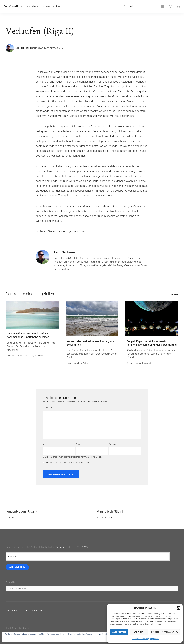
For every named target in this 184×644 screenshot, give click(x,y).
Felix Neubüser (27, 48)
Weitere (175, 295)
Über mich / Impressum (18, 611)
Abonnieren (17, 567)
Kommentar (49, 408)
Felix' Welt (11, 6)
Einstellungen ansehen (165, 632)
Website (113, 444)
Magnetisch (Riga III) (111, 512)
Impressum (155, 639)
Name (46, 444)
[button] (178, 608)
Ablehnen (139, 632)
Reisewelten (28, 356)
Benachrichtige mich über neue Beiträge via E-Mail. (67, 463)
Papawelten (148, 363)
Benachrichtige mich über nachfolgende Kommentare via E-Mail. (73, 457)
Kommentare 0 (56, 48)
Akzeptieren (119, 632)
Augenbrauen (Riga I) (22, 512)
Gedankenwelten (14, 356)
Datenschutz (40, 611)
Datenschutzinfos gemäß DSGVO (72, 547)
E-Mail (79, 444)
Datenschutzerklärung (140, 639)
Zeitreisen (39, 356)
